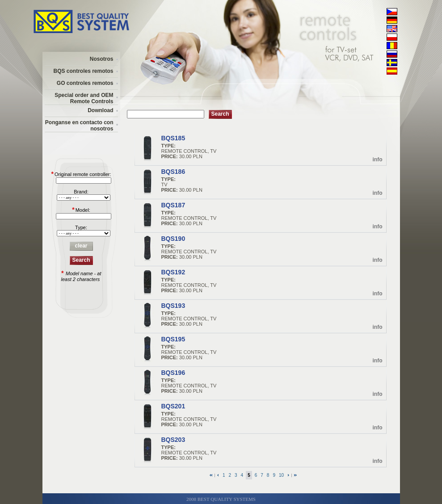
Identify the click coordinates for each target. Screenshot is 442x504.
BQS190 (173, 239)
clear (81, 246)
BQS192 (173, 272)
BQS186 (173, 172)
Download (100, 110)
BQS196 (173, 373)
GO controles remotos (85, 83)
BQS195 (173, 339)
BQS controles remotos (83, 71)
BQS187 (173, 205)
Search (81, 260)
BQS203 (173, 440)
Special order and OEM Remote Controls (84, 98)
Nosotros (102, 59)
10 (281, 475)
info (378, 160)
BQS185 (173, 138)
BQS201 (173, 406)
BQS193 (173, 306)
